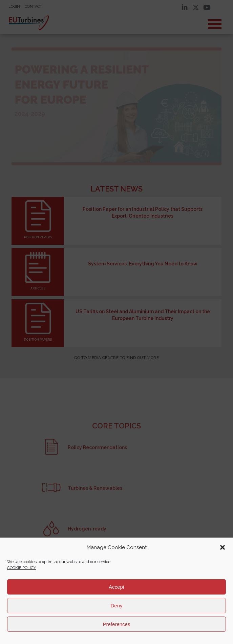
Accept (116, 587)
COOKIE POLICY (22, 568)
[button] (223, 547)
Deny (116, 606)
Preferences (117, 624)
